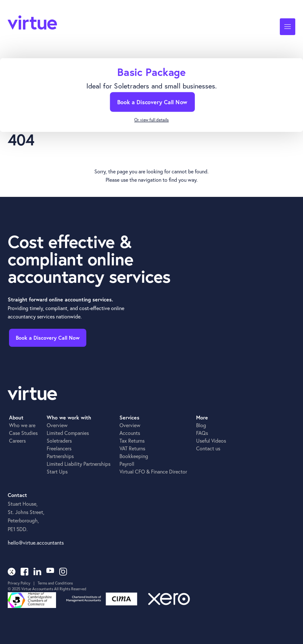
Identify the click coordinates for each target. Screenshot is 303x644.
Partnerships (60, 456)
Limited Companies (68, 433)
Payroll (127, 464)
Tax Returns (132, 441)
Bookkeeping (134, 456)
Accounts (130, 433)
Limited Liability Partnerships (79, 464)
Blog (201, 425)
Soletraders (59, 441)
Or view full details (151, 120)
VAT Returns (132, 448)
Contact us (208, 448)
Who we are (22, 425)
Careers (17, 441)
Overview (57, 425)
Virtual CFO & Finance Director (153, 471)
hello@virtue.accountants (36, 543)
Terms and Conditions (55, 583)
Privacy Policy (19, 583)
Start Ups (57, 471)
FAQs (202, 433)
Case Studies (23, 433)
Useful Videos (211, 441)
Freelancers (59, 448)
